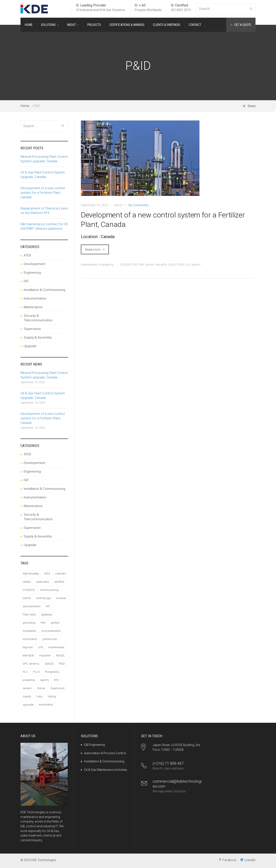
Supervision (32, 329)
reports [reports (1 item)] (45, 680)
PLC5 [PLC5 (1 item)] (36, 672)
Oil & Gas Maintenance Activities (106, 770)
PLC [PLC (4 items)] (25, 672)
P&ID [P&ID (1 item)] (62, 664)
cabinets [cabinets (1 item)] (61, 574)
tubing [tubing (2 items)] (52, 696)
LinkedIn (250, 860)
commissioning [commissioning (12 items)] (49, 590)
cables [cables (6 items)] (27, 582)
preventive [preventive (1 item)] (29, 680)
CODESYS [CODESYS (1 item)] (29, 590)
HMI (141, 265)
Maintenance (33, 307)
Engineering (106, 265)
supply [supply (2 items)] (27, 696)
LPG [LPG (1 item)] (41, 647)
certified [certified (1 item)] (59, 582)
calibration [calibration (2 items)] (43, 582)
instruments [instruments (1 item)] (30, 639)
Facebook (229, 860)
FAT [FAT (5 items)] (48, 606)
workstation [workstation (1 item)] (46, 705)
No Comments (139, 205)
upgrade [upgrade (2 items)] (28, 705)
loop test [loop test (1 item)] (28, 647)
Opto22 (172, 265)
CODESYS (126, 265)
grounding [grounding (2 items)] (29, 623)
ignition (150, 265)
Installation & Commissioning (45, 290)
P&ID (181, 265)
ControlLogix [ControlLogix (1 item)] (43, 598)
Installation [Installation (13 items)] (29, 631)
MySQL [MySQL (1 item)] (60, 655)
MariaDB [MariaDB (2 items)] (28, 655)
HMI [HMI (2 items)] (43, 623)
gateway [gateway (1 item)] (47, 614)
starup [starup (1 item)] (41, 688)
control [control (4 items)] (27, 598)
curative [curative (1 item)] (61, 598)
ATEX (27, 255)
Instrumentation (35, 298)
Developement (89, 265)
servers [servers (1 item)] (27, 688)
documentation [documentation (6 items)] (32, 606)
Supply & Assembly (38, 337)
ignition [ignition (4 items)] (55, 623)
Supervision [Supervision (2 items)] (58, 688)
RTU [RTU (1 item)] (57, 680)
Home (25, 106)
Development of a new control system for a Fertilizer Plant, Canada (163, 220)
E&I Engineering (94, 745)
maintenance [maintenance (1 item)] (56, 647)
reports (196, 265)
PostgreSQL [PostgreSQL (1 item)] (52, 672)
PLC (188, 265)
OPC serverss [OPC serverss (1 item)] (31, 664)
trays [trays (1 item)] (39, 696)
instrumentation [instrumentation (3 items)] (51, 631)
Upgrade (30, 346)
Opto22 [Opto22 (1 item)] (49, 664)
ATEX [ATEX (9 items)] (47, 574)
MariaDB (161, 265)
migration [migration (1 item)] (45, 655)
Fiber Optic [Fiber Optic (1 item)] (29, 614)
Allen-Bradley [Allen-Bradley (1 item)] (31, 574)
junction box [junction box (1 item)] (50, 639)
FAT (136, 265)
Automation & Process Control (105, 753)
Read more (93, 250)
